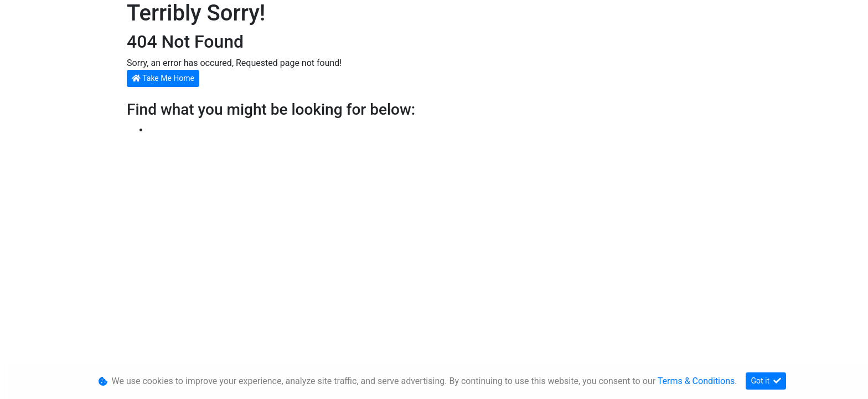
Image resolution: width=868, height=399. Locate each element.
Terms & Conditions (696, 381)
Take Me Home (163, 78)
